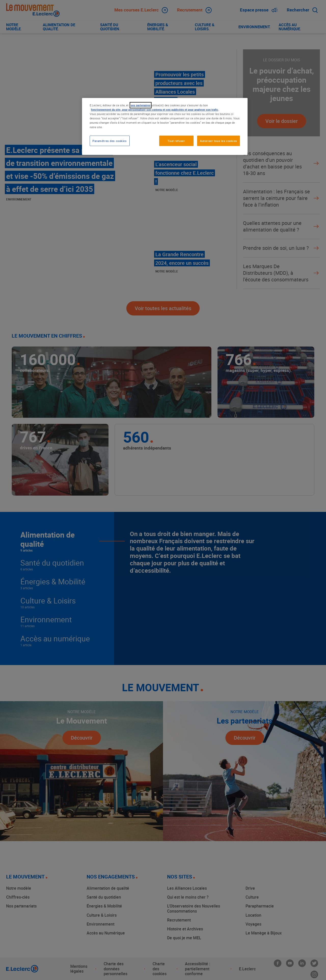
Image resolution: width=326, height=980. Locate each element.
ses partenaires (141, 105)
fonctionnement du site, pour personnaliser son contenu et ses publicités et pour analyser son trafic (155, 110)
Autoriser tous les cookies (219, 141)
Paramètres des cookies (110, 141)
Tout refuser (176, 141)
